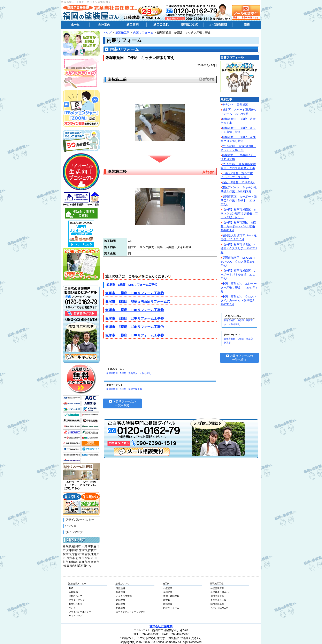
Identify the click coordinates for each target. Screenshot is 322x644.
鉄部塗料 (121, 604)
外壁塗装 (168, 588)
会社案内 (73, 592)
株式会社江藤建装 (161, 626)
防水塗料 (121, 608)
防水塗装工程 (217, 604)
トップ (107, 33)
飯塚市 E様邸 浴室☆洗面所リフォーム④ (138, 301)
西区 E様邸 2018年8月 (239, 182)
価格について (76, 596)
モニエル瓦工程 (218, 600)
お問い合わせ (76, 604)
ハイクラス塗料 (124, 596)
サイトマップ (76, 616)
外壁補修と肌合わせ (221, 592)
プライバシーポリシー (80, 612)
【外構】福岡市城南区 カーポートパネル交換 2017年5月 (239, 275)
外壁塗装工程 (217, 588)
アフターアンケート (79, 600)
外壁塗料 (121, 588)
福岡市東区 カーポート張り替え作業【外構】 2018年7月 (239, 201)
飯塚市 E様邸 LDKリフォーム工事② (135, 293)
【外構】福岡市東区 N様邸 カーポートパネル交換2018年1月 (238, 226)
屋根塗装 (168, 592)
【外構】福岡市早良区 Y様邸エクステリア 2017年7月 (239, 248)
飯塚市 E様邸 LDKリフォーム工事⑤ (135, 310)
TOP (71, 588)
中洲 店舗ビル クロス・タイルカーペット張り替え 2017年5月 (242, 300)
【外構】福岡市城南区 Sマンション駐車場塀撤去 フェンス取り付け (239, 213)
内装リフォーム (143, 33)
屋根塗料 (121, 592)
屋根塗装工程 (217, 596)
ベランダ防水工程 (220, 608)
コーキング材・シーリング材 (131, 612)
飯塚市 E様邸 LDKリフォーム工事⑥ (136, 318)
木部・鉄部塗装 (171, 596)
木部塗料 (121, 600)
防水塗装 (168, 604)
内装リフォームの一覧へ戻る (122, 403)
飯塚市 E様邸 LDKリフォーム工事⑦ (135, 327)
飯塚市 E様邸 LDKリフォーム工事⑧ (135, 335)
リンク (72, 608)
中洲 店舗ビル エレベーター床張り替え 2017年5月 (239, 288)
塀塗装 (167, 600)
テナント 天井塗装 (235, 105)
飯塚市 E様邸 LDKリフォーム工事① (132, 285)
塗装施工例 (122, 33)
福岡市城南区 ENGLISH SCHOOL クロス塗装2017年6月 (239, 262)
